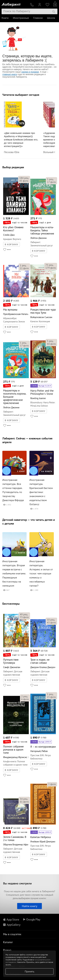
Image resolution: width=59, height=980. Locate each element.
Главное (38, 18)
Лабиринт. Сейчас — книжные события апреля (27, 440)
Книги (5, 18)
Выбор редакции (13, 167)
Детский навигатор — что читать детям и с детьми (29, 522)
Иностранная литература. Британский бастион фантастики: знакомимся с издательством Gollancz (41, 492)
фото (24, 181)
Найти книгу (29, 906)
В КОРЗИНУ (11, 244)
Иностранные (21, 18)
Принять (29, 971)
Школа (51, 18)
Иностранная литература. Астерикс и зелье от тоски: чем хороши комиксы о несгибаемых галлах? (41, 573)
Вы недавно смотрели (17, 883)
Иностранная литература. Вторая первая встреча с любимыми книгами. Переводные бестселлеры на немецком (14, 573)
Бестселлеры (11, 604)
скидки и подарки (30, 72)
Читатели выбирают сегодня (21, 95)
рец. (24, 178)
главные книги (10, 74)
